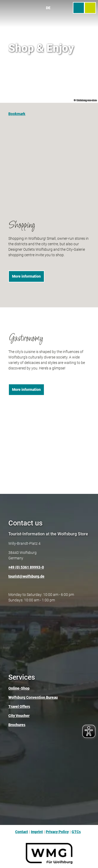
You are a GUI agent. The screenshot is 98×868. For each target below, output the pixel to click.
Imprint (37, 832)
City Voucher (19, 716)
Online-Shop (19, 689)
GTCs (76, 832)
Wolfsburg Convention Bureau (33, 698)
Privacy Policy (57, 832)
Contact (22, 832)
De (48, 8)
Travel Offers (19, 707)
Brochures (17, 725)
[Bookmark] (17, 112)
